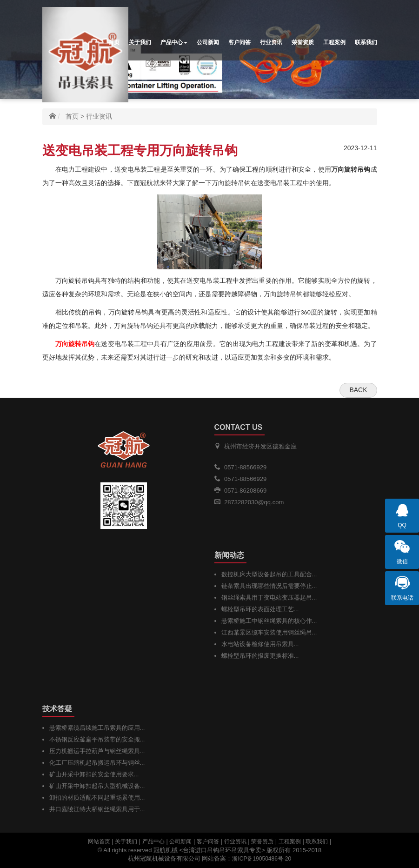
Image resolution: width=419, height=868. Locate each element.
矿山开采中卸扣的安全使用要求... (94, 774)
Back (358, 390)
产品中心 (174, 42)
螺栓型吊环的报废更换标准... (260, 656)
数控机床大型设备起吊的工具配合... (269, 574)
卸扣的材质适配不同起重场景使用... (97, 798)
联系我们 (366, 42)
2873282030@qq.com (254, 502)
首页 (114, 42)
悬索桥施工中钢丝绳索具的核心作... (269, 621)
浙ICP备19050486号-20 (262, 859)
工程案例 (334, 42)
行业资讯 (271, 42)
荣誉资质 (303, 42)
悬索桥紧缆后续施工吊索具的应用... (97, 728)
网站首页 (99, 841)
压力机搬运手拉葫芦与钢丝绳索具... (97, 751)
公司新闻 (208, 42)
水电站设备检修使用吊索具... (260, 644)
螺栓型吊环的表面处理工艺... (260, 609)
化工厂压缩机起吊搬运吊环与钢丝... (97, 763)
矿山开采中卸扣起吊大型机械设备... (97, 786)
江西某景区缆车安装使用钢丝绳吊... (269, 632)
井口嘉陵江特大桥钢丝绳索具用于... (97, 809)
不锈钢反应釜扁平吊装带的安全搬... (97, 739)
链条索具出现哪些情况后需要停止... (269, 586)
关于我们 (140, 42)
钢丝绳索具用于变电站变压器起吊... (269, 598)
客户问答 (239, 42)
